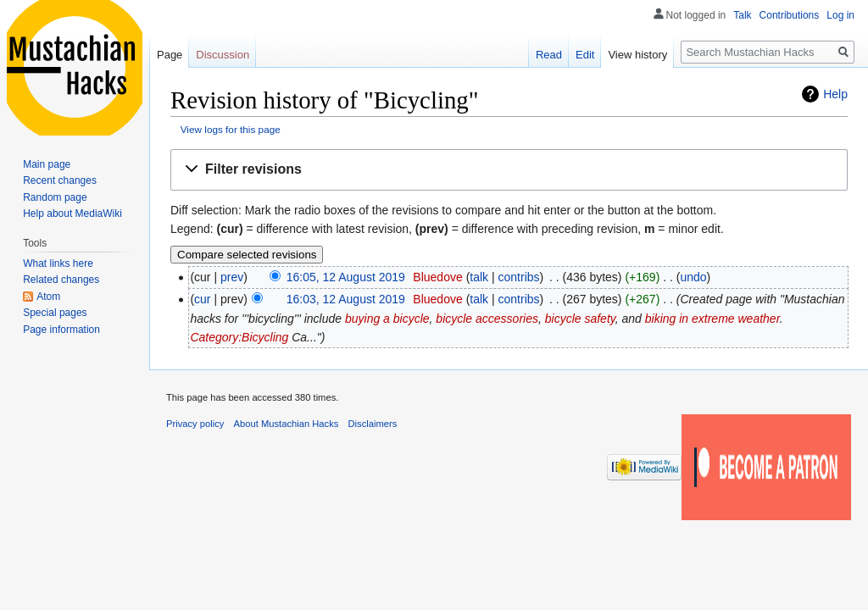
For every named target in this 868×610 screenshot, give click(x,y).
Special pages (55, 313)
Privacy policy (195, 424)
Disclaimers (373, 424)
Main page (47, 164)
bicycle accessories (487, 319)
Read (549, 55)
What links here (58, 263)
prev (232, 277)
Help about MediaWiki (72, 213)
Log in (840, 15)
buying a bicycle (387, 319)
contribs (519, 277)
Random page (55, 197)
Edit (585, 55)
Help (835, 94)
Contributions (790, 15)
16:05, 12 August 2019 (346, 277)
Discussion (223, 55)
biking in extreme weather (712, 319)
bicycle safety (580, 319)
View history (637, 55)
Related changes (61, 280)
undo (693, 277)
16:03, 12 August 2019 (346, 299)
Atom (48, 297)
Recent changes (60, 180)
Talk (742, 15)
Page (170, 55)
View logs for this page (231, 129)
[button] (509, 170)
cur (202, 299)
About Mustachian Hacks (287, 424)
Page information (61, 330)
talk (479, 277)
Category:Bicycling (239, 337)
